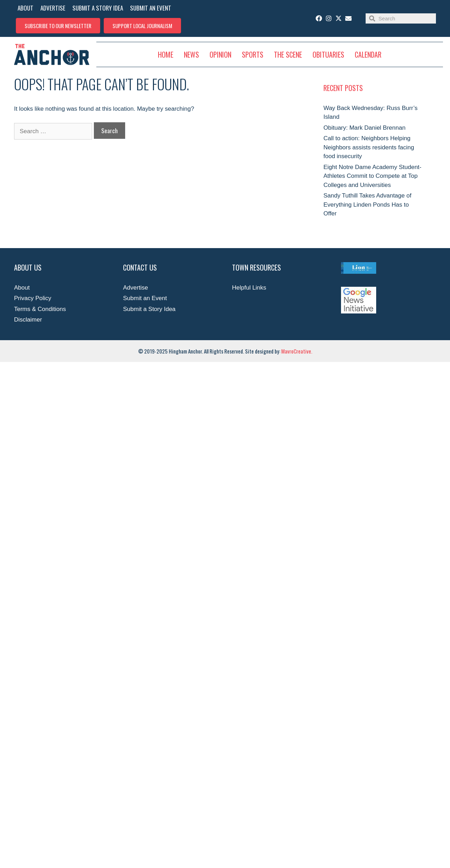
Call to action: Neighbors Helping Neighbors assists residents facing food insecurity (369, 147)
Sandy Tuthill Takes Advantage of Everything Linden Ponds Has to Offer (367, 205)
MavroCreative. (297, 351)
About (22, 288)
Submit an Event (145, 298)
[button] (58, 26)
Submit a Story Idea (149, 309)
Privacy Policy (33, 298)
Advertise (136, 288)
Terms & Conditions (40, 309)
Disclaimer (28, 320)
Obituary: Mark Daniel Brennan (364, 128)
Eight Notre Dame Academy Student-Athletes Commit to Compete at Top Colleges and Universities (372, 176)
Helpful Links (249, 288)
